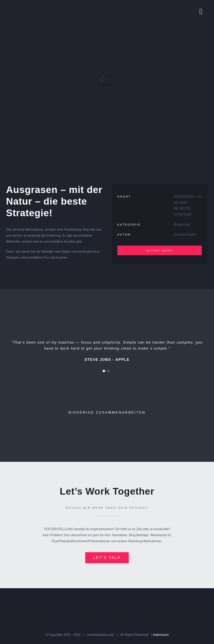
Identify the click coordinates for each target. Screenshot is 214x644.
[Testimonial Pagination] (104, 371)
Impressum (161, 635)
